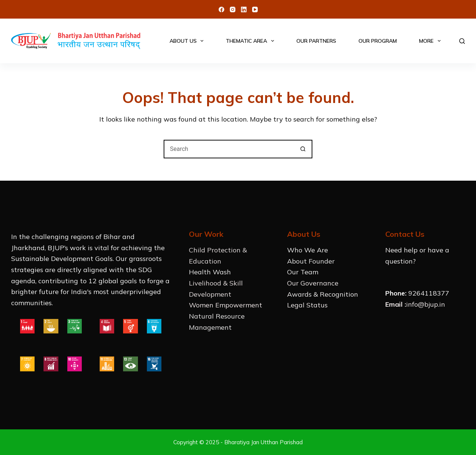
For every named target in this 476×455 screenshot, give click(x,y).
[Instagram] (233, 9)
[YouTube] (255, 9)
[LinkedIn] (244, 9)
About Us (188, 41)
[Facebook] (221, 9)
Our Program (378, 41)
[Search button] (303, 149)
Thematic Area (251, 41)
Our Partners (316, 41)
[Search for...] (229, 149)
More (431, 41)
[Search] (462, 41)
